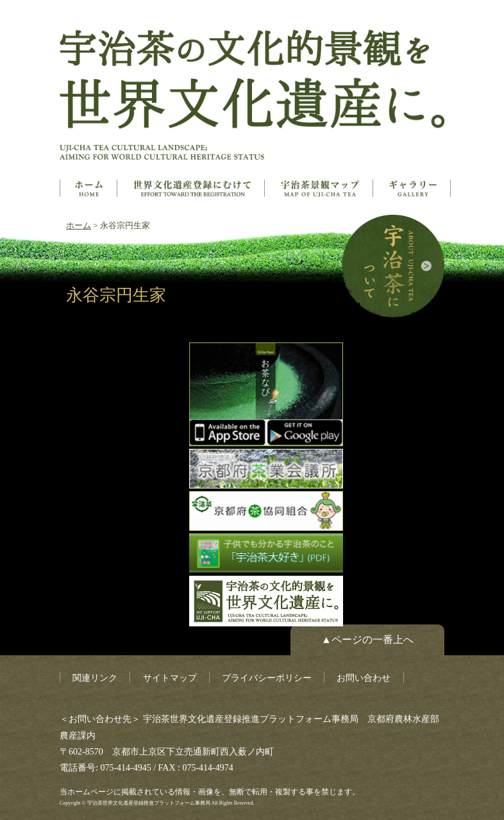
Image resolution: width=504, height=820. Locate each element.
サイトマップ (170, 678)
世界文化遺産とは (192, 188)
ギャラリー (413, 188)
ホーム (88, 188)
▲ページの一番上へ (367, 640)
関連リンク (95, 678)
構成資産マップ (320, 188)
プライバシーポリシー (267, 678)
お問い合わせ (364, 678)
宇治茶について (393, 266)
